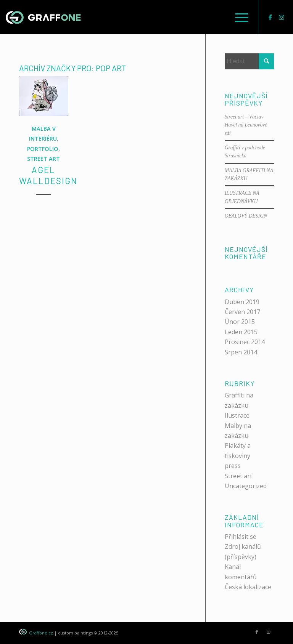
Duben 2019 (242, 302)
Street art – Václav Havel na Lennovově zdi (246, 125)
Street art (238, 476)
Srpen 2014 (241, 352)
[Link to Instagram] (282, 17)
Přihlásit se (241, 537)
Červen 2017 (242, 312)
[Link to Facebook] (270, 17)
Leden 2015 (241, 332)
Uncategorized (246, 486)
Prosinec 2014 (245, 342)
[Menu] (238, 17)
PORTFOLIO (43, 149)
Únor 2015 (240, 322)
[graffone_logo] (43, 17)
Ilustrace (237, 415)
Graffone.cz (41, 633)
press (233, 466)
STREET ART (43, 159)
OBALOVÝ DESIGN (246, 216)
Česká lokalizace (248, 587)
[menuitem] (238, 17)
